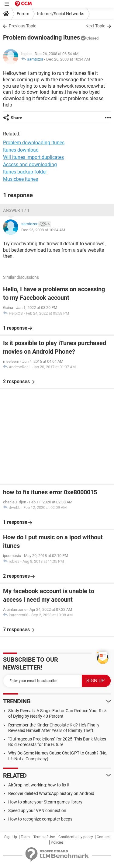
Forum (23, 14)
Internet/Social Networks (61, 14)
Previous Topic (22, 26)
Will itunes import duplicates (33, 157)
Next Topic (95, 26)
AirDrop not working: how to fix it (39, 785)
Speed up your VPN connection (37, 810)
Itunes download (21, 150)
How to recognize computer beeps (40, 819)
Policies (57, 842)
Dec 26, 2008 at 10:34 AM (68, 59)
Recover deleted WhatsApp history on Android (51, 793)
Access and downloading (30, 164)
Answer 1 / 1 (16, 210)
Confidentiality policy (76, 837)
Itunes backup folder (25, 172)
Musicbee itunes (21, 179)
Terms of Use (44, 837)
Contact (103, 837)
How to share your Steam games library (45, 802)
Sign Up (11, 837)
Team (25, 837)
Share (16, 118)
